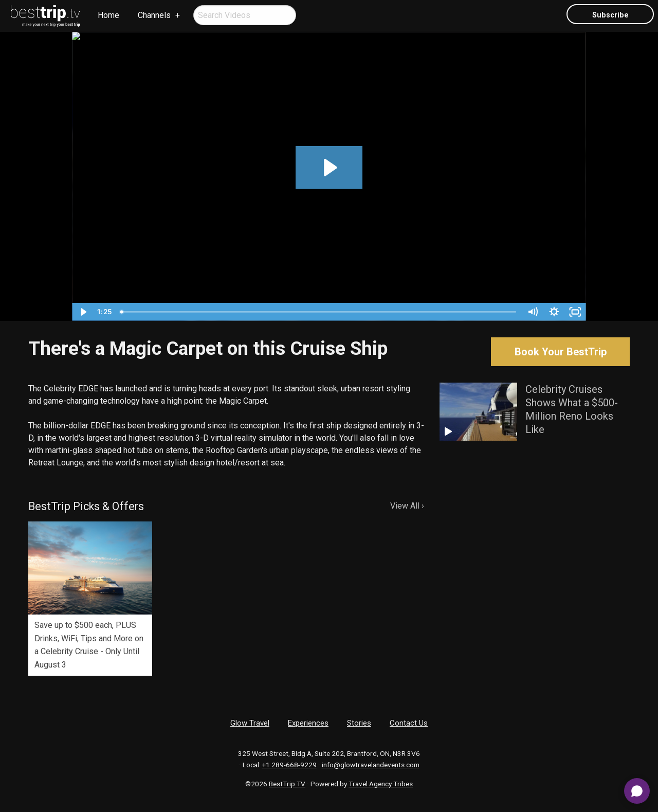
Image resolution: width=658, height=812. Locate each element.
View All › (407, 506)
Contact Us (409, 723)
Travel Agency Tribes (381, 784)
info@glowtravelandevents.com (371, 765)
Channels (154, 15)
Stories (359, 723)
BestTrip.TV (287, 784)
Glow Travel (250, 723)
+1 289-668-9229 (289, 765)
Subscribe (610, 15)
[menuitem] (46, 16)
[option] (90, 598)
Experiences (308, 723)
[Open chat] (637, 791)
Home (108, 15)
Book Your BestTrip (561, 352)
